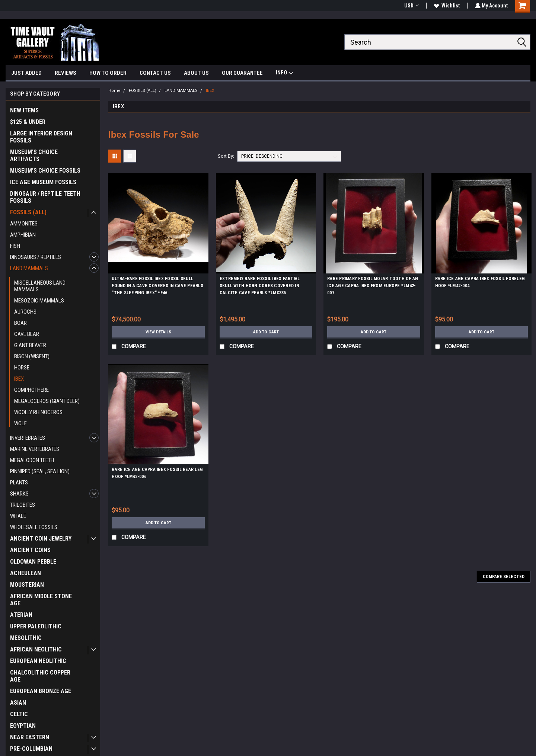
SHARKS (19, 494)
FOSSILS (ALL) (28, 212)
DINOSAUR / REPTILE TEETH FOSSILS (45, 197)
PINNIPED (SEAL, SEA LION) (40, 471)
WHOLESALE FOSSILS (34, 527)
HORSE (22, 368)
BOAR (20, 323)
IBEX (19, 379)
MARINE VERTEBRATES (35, 449)
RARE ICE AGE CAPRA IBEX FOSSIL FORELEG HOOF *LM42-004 (480, 282)
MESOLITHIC (26, 638)
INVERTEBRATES (28, 438)
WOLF (20, 423)
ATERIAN (21, 615)
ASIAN (18, 703)
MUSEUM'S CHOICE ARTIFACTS (34, 156)
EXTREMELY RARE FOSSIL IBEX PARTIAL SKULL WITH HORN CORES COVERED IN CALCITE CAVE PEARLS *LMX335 (260, 286)
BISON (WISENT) (32, 356)
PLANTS (19, 483)
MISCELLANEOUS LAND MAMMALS (40, 286)
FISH (15, 246)
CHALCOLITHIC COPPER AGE (40, 676)
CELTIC (19, 714)
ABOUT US (196, 73)
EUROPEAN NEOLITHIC (38, 661)
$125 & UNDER (28, 122)
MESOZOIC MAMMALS (39, 301)
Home (114, 91)
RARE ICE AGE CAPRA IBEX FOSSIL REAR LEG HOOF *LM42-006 (157, 473)
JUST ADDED (26, 73)
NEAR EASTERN (30, 737)
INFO (285, 73)
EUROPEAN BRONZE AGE (41, 691)
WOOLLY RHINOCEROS (38, 412)
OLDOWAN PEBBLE (33, 562)
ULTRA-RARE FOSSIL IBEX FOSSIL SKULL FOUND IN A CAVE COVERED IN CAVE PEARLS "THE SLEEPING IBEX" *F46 (157, 286)
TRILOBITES (23, 505)
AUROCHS (25, 312)
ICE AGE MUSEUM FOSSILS (43, 182)
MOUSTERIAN (27, 585)
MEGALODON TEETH (32, 460)
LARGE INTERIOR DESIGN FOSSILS (41, 137)
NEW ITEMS (24, 110)
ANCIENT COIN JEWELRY (41, 539)
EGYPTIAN (23, 726)
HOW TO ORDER (108, 73)
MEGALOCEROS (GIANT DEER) (47, 401)
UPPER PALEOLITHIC (36, 626)
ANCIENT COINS (30, 550)
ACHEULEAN (25, 573)
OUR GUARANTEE (242, 73)
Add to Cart (266, 332)
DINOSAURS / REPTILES (36, 257)
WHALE (18, 516)
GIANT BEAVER (30, 345)
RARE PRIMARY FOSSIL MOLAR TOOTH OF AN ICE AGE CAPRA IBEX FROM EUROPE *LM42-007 (373, 286)
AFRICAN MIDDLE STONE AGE (41, 600)
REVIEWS (66, 73)
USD (411, 6)
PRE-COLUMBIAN (31, 749)
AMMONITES (24, 224)
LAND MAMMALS (29, 268)
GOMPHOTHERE (31, 390)
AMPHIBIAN (23, 235)
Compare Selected (504, 577)
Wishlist (446, 6)
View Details (158, 332)
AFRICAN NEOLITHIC (36, 649)
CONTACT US (155, 73)
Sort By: (226, 156)
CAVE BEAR (27, 334)
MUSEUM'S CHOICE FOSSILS (45, 171)
